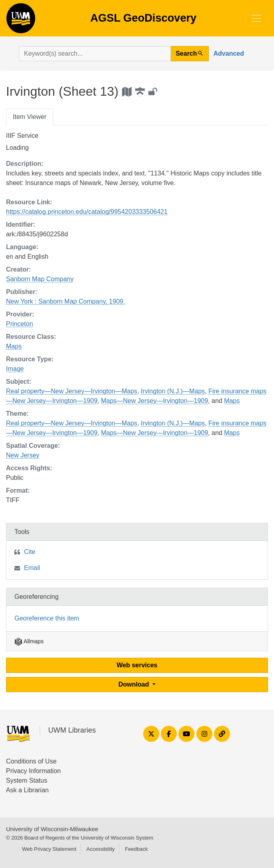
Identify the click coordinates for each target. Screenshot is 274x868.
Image (15, 369)
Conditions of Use (31, 761)
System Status (27, 780)
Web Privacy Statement (49, 849)
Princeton (20, 324)
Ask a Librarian (27, 790)
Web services (137, 665)
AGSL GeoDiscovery (21, 21)
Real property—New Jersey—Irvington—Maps (72, 391)
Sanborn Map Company (40, 279)
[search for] (95, 54)
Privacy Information (33, 771)
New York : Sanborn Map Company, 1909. (66, 301)
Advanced (229, 53)
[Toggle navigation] (256, 18)
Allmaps (29, 641)
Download (135, 684)
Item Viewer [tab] (30, 117)
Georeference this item (47, 618)
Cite (30, 552)
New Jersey (23, 455)
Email (32, 568)
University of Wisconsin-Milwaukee (52, 829)
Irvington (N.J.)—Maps (173, 391)
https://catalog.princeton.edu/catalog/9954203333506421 (87, 212)
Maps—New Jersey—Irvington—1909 (154, 401)
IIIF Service (22, 136)
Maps (14, 346)
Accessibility (101, 849)
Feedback (136, 849)
